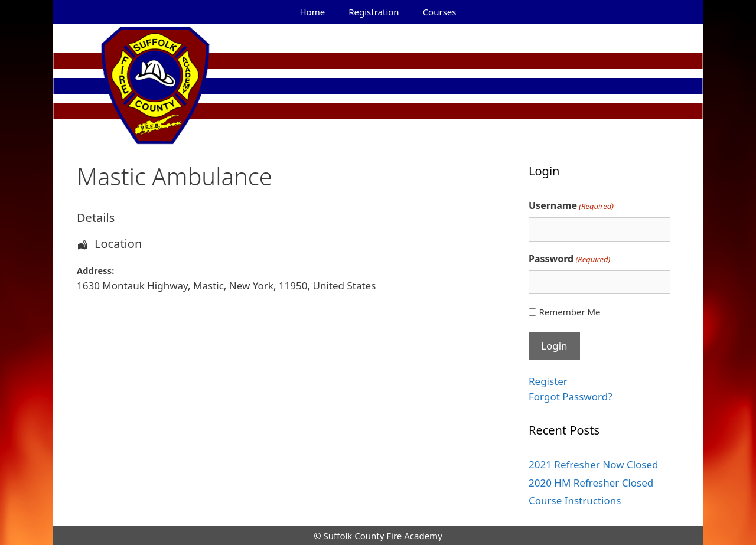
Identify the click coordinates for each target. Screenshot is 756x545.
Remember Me (569, 312)
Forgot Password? (571, 396)
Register (548, 381)
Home (313, 12)
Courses (440, 12)
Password (569, 259)
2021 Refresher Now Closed (594, 464)
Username (571, 206)
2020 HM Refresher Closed (591, 483)
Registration (374, 12)
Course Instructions (575, 500)
